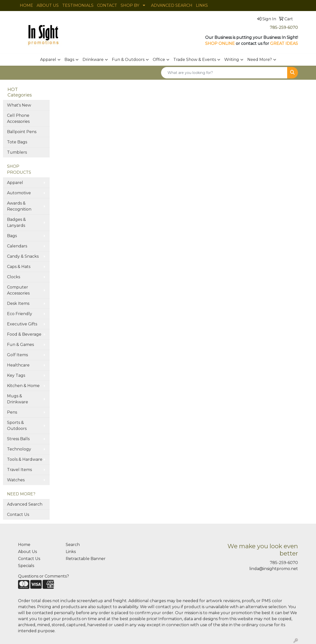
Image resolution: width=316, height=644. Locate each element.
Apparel (48, 60)
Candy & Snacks (23, 256)
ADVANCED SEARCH (172, 5)
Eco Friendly (20, 314)
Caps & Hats (19, 267)
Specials (26, 566)
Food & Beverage (24, 334)
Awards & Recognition (19, 206)
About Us (27, 552)
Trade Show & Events (195, 60)
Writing (232, 60)
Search (73, 545)
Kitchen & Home (23, 386)
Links (71, 552)
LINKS (202, 5)
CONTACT (107, 5)
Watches (16, 480)
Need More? (260, 60)
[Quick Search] (224, 73)
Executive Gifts (22, 324)
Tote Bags (17, 142)
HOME (26, 5)
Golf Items (17, 355)
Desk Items (18, 303)
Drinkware (93, 60)
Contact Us (18, 515)
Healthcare (18, 365)
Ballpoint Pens (22, 132)
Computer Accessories (18, 290)
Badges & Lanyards (16, 222)
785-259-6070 (284, 27)
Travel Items (19, 470)
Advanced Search (25, 504)
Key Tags (16, 375)
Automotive (19, 193)
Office (159, 60)
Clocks (14, 277)
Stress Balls (18, 439)
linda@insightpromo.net (274, 569)
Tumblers (17, 152)
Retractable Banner (86, 559)
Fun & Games (20, 345)
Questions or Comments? (44, 576)
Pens (12, 412)
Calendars (17, 246)
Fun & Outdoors (128, 60)
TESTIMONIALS (78, 5)
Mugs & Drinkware (18, 399)
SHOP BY (130, 5)
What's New (19, 105)
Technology (19, 449)
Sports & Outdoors (17, 426)
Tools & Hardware (25, 459)
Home (24, 545)
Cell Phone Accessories (18, 118)
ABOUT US (48, 5)
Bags (69, 60)
